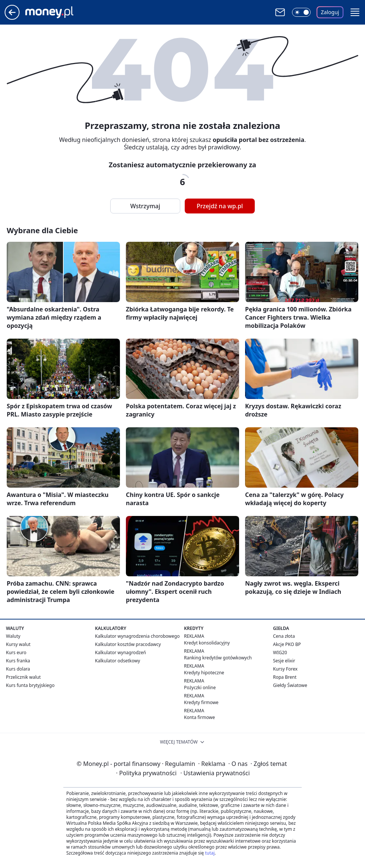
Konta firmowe (199, 717)
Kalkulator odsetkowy (118, 661)
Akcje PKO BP (287, 644)
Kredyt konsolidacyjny (207, 643)
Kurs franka (18, 661)
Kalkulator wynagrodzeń (120, 652)
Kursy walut (18, 644)
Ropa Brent (285, 677)
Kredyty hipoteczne (204, 673)
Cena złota (284, 636)
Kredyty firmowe (201, 702)
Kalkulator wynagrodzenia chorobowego (137, 636)
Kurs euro (16, 652)
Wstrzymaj (145, 206)
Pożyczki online (200, 688)
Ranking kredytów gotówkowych (218, 658)
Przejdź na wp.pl (220, 206)
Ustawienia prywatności (215, 773)
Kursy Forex (285, 669)
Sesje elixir (284, 661)
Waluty (13, 636)
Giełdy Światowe (290, 685)
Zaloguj (330, 12)
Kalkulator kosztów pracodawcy (128, 644)
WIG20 (280, 652)
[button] (355, 12)
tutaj (210, 853)
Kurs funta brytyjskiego (30, 685)
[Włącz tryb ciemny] (301, 12)
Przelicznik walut (23, 677)
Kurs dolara (18, 669)
